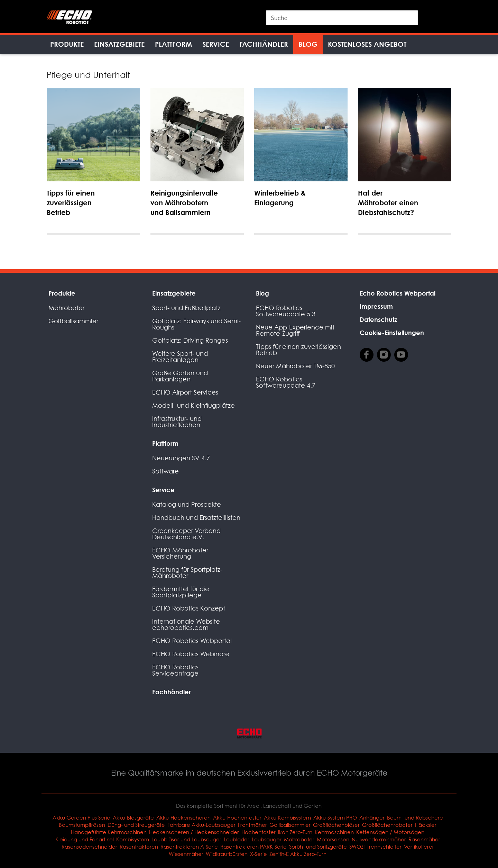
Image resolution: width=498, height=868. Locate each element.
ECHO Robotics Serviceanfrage (175, 670)
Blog (308, 44)
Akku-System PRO (335, 817)
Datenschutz (378, 319)
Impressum (376, 306)
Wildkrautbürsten (227, 854)
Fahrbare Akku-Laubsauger (201, 825)
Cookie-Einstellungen (392, 333)
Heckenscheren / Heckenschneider (194, 832)
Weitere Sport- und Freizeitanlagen (180, 357)
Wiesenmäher (186, 854)
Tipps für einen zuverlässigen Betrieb (298, 350)
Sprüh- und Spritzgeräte (318, 847)
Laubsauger (267, 839)
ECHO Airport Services (185, 392)
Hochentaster (259, 832)
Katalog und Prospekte (187, 504)
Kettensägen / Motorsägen (390, 832)
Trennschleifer (384, 847)
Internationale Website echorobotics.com (186, 625)
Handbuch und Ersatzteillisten (196, 518)
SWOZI (357, 847)
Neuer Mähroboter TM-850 (295, 366)
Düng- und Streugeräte (136, 825)
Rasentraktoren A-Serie (189, 847)
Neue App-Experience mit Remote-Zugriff (295, 330)
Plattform (173, 44)
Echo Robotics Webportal (398, 293)
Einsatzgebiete (119, 44)
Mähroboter (66, 308)
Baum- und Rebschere (415, 817)
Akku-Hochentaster (237, 817)
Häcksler (426, 825)
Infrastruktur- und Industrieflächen (177, 422)
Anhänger (372, 817)
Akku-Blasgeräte (133, 817)
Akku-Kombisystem (287, 817)
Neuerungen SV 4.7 (181, 458)
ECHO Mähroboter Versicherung (180, 553)
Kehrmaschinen (334, 832)
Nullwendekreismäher (379, 839)
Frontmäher (252, 825)
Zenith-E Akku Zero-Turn (298, 854)
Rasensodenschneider (89, 847)
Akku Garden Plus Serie (81, 817)
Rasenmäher (424, 839)
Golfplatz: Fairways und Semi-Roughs (196, 324)
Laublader (237, 839)
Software (165, 471)
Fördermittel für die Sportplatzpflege (181, 592)
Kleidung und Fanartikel (85, 839)
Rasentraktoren (139, 847)
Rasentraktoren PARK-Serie (253, 847)
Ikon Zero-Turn (295, 832)
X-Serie (259, 854)
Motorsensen (333, 839)
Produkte (67, 44)
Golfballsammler (73, 321)
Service (216, 44)
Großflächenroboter (387, 825)
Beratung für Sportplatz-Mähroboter (187, 573)
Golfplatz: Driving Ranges (190, 340)
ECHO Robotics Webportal (192, 641)
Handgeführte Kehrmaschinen (109, 832)
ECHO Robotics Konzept (189, 608)
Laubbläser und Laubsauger (186, 839)
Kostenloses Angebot (367, 44)
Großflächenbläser (336, 825)
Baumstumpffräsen (82, 825)
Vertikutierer (419, 847)
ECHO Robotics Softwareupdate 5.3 (286, 311)
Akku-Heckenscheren (183, 817)
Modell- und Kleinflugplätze (193, 405)
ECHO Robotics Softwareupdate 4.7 (286, 382)
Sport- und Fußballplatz (186, 308)
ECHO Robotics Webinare (191, 654)
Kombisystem (133, 839)
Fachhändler (264, 44)
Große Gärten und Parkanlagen (180, 376)
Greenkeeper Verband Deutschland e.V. (186, 534)
